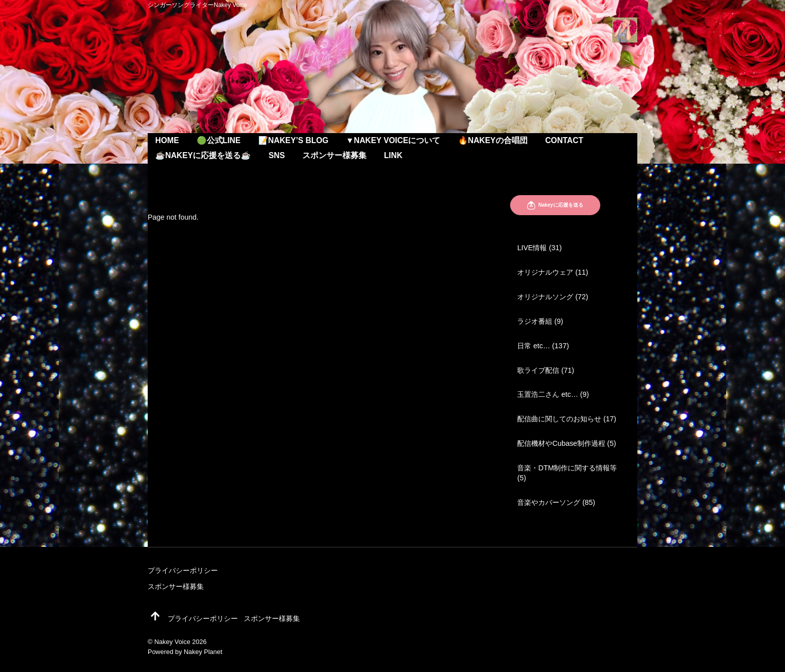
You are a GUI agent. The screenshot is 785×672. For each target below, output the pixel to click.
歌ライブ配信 (538, 370)
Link (393, 155)
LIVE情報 (532, 248)
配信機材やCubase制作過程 (561, 443)
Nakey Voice (172, 642)
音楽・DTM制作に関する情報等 (567, 468)
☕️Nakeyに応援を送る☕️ (203, 155)
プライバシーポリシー (183, 570)
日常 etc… (534, 346)
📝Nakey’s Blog (293, 140)
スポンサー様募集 (334, 155)
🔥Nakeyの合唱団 (493, 140)
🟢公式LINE (219, 140)
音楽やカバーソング (549, 502)
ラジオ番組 (535, 321)
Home (167, 140)
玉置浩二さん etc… (548, 394)
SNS (277, 155)
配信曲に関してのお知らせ (559, 419)
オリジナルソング (545, 297)
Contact (564, 140)
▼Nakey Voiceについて (393, 140)
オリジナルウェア (545, 272)
